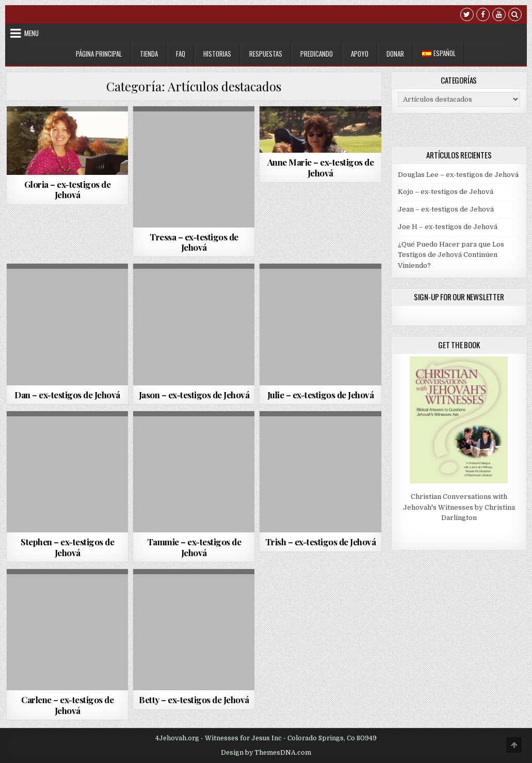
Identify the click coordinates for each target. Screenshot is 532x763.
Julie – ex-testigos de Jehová (321, 395)
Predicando (317, 54)
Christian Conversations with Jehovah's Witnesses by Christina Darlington (459, 507)
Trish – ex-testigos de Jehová (321, 542)
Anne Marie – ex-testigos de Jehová (321, 167)
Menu (31, 33)
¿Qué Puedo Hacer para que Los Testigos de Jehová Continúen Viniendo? (451, 255)
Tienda (149, 54)
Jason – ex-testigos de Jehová (194, 395)
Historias (217, 54)
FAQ (181, 54)
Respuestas (266, 54)
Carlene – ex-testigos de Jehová (67, 705)
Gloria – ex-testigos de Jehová (68, 189)
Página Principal (99, 54)
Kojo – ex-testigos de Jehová (446, 192)
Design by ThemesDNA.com (266, 753)
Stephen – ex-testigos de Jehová (67, 547)
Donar (395, 54)
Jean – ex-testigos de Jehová (446, 209)
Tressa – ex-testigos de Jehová (194, 242)
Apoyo (360, 54)
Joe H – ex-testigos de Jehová (448, 227)
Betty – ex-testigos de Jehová (194, 700)
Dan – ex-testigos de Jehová (67, 395)
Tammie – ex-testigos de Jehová (194, 547)
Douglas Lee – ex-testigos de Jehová (458, 175)
